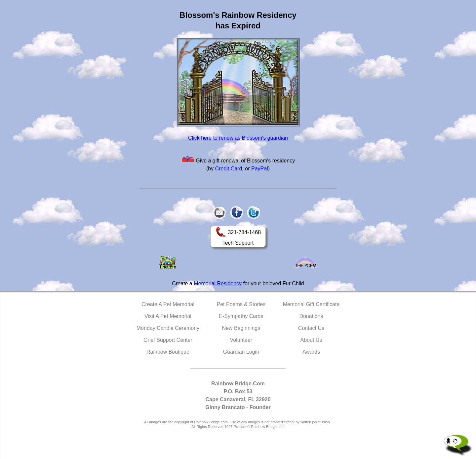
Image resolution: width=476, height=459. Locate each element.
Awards (311, 352)
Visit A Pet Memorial (168, 316)
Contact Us (311, 328)
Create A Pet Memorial (168, 304)
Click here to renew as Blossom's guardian (238, 138)
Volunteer (241, 340)
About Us (311, 340)
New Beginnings (241, 328)
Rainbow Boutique (168, 352)
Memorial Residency (218, 283)
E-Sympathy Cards (241, 316)
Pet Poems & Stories (241, 304)
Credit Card (229, 169)
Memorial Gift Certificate (311, 304)
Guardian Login (241, 352)
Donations (311, 316)
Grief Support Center (168, 340)
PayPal (260, 169)
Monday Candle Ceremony (168, 328)
